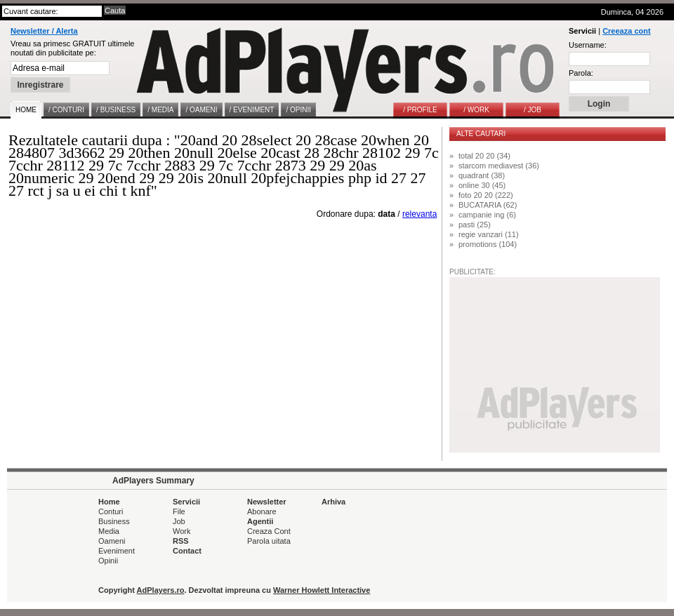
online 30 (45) (482, 185)
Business (114, 521)
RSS (181, 541)
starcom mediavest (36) (499, 166)
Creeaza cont (626, 31)
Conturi (111, 511)
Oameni (112, 541)
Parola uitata (269, 541)
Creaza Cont (269, 531)
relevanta (419, 214)
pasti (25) (475, 225)
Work (181, 531)
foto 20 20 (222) (486, 195)
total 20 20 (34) (484, 156)
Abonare (262, 511)
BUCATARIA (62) (488, 205)
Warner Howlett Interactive (322, 590)
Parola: (581, 73)
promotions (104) (488, 244)
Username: (588, 45)
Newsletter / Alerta (44, 31)
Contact (187, 551)
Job (179, 521)
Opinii (108, 561)
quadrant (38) (482, 175)
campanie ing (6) (487, 215)
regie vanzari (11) (489, 234)
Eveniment (117, 551)
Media (109, 531)
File (179, 511)
